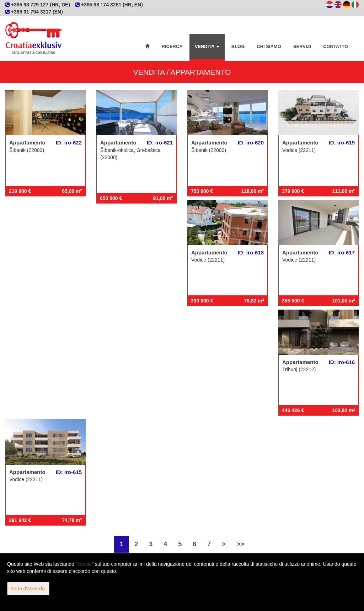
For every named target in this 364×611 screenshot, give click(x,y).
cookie (85, 564)
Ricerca (172, 46)
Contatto (336, 46)
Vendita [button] (207, 46)
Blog (238, 46)
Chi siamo (269, 46)
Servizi (302, 46)
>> (240, 544)
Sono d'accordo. (28, 589)
